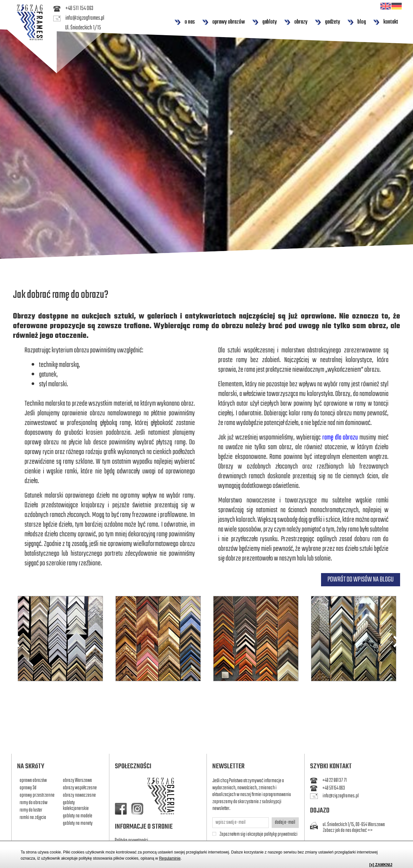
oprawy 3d (28, 788)
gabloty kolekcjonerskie (76, 806)
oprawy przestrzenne (37, 795)
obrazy (296, 22)
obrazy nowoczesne (79, 795)
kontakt (386, 22)
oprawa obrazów (33, 781)
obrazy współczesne (80, 788)
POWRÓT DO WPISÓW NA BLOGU (361, 580)
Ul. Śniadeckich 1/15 (83, 28)
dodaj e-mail (285, 823)
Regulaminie (170, 858)
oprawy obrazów (223, 22)
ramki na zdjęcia (33, 818)
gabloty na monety (78, 823)
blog (357, 22)
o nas (185, 22)
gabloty (264, 22)
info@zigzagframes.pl (79, 18)
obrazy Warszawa (77, 781)
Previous (16, 641)
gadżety (327, 22)
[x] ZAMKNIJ (381, 865)
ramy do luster (31, 810)
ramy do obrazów (34, 803)
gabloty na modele (78, 816)
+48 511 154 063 (73, 9)
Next (397, 641)
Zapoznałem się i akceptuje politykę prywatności (258, 835)
